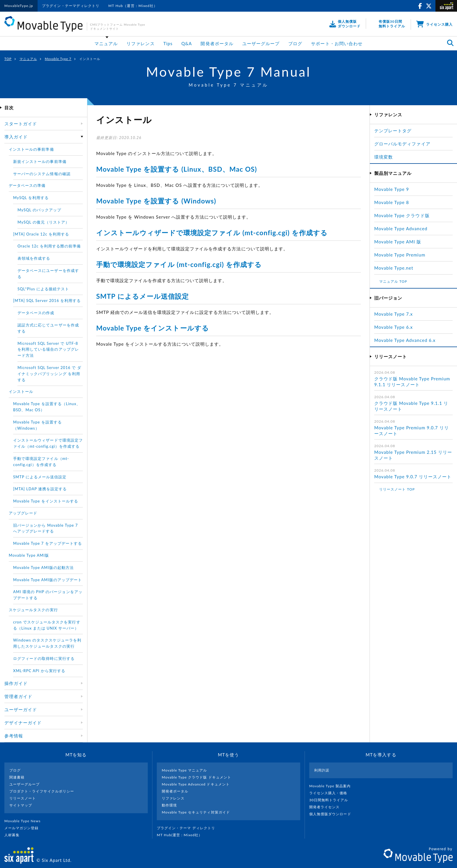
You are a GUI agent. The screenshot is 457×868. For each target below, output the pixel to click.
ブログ (295, 43)
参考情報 (14, 736)
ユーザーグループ (261, 43)
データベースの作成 (36, 313)
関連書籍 (17, 777)
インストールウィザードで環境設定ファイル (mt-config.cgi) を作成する (212, 233)
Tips (168, 43)
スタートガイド (21, 124)
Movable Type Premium (402, 255)
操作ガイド (16, 683)
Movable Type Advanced (401, 229)
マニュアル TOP (393, 281)
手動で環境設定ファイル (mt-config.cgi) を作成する (179, 264)
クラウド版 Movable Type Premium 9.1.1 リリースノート (412, 382)
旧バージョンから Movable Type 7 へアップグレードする (45, 528)
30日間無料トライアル (331, 800)
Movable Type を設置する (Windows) (156, 201)
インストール (21, 391)
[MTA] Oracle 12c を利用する (41, 234)
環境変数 (384, 157)
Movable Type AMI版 (29, 555)
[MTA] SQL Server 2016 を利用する (47, 301)
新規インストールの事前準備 (40, 161)
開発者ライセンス (327, 807)
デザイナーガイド (23, 723)
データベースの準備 (27, 185)
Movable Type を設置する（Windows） (37, 425)
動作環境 (169, 805)
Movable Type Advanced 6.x (405, 340)
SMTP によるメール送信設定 (143, 296)
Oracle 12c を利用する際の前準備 (49, 246)
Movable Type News (25, 821)
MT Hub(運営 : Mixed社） (182, 835)
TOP (8, 59)
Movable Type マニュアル (184, 770)
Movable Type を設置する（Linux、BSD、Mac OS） (47, 407)
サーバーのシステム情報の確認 (42, 174)
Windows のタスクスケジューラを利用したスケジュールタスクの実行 (47, 643)
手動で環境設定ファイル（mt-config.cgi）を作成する (41, 462)
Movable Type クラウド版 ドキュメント (196, 777)
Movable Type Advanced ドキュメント (196, 784)
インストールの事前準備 (31, 149)
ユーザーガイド (21, 709)
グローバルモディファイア (402, 144)
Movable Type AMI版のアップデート (48, 580)
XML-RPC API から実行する (39, 671)
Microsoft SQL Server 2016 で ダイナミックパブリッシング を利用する (49, 374)
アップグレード (23, 513)
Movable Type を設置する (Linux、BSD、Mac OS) (177, 169)
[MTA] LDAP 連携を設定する (40, 489)
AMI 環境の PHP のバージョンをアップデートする (48, 595)
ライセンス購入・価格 (331, 793)
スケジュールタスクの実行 (33, 610)
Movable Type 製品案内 (332, 786)
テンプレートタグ (393, 131)
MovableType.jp (19, 6)
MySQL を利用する (31, 198)
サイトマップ (21, 805)
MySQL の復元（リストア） (43, 222)
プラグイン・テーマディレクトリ (71, 6)
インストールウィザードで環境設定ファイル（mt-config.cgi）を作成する (48, 443)
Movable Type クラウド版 (402, 215)
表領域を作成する (34, 258)
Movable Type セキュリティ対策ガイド (196, 812)
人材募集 (14, 835)
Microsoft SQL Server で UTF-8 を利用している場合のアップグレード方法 (48, 349)
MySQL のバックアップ (39, 210)
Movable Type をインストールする (153, 328)
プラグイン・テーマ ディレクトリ (188, 828)
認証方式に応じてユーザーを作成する (48, 328)
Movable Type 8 (392, 202)
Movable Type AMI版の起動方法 (43, 567)
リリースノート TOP (397, 489)
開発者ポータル (217, 43)
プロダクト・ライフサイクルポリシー (42, 791)
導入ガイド (16, 137)
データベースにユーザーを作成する (48, 274)
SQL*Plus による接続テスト (43, 289)
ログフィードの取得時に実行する (44, 658)
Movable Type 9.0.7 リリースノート (413, 477)
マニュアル (106, 43)
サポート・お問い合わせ (337, 43)
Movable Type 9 (392, 189)
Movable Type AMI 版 (398, 242)
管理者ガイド (18, 696)
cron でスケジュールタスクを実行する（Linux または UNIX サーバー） (47, 625)
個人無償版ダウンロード (333, 814)
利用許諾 (322, 770)
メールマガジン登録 (24, 828)
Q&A (187, 43)
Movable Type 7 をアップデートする (48, 543)
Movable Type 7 (58, 59)
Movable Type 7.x (393, 314)
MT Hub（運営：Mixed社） (133, 6)
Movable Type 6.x (393, 327)
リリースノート (23, 798)
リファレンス (140, 43)
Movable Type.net (396, 268)
